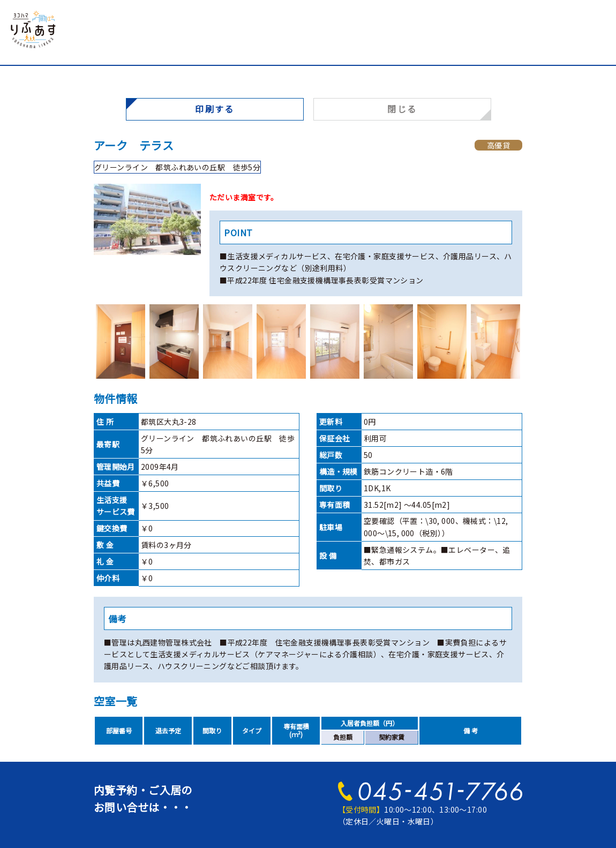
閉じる (402, 109)
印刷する (215, 109)
